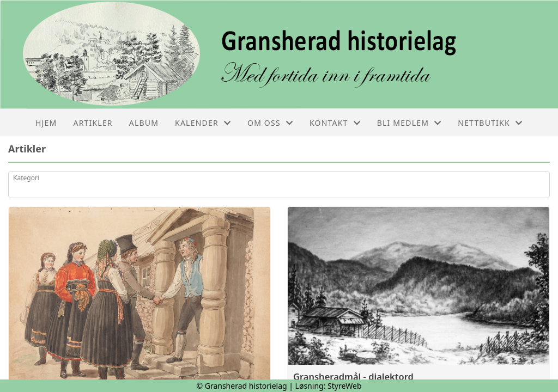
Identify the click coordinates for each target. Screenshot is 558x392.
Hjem (46, 123)
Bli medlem (410, 123)
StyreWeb (345, 386)
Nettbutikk (490, 123)
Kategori (26, 178)
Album (144, 123)
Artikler (93, 123)
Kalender (203, 123)
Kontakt (335, 123)
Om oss (270, 123)
